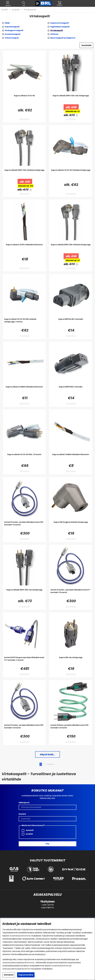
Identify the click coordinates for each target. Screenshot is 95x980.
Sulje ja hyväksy (26, 975)
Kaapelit (16, 10)
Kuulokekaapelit (13, 34)
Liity (47, 844)
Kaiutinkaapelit (12, 27)
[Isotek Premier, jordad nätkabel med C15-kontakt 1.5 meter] (24, 526)
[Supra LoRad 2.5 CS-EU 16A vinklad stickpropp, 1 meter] (24, 323)
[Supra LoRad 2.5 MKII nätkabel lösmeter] (24, 390)
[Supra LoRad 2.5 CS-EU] (24, 99)
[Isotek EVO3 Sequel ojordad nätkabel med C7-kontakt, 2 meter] (24, 661)
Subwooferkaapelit (60, 23)
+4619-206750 (48, 905)
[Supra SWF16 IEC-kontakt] (71, 390)
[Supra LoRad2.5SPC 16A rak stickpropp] (24, 593)
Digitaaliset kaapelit (60, 27)
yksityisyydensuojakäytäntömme (18, 963)
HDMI (7, 23)
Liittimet (54, 34)
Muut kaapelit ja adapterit (63, 38)
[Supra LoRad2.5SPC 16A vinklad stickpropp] (71, 248)
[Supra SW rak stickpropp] (71, 661)
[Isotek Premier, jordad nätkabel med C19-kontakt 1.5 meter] (24, 729)
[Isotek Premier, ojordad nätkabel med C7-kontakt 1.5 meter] (71, 593)
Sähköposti (24, 803)
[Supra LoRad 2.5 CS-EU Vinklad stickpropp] (71, 174)
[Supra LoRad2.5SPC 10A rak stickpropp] (71, 99)
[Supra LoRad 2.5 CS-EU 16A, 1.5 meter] (24, 458)
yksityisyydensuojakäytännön (17, 969)
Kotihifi (4, 10)
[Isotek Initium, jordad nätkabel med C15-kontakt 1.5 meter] (71, 729)
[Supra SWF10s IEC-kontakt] (71, 323)
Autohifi (28, 830)
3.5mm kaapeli (12, 38)
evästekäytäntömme (20, 936)
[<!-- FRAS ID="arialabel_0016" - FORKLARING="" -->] (77, 115)
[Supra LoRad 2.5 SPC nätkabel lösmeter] (24, 248)
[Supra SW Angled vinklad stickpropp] (71, 526)
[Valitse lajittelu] (86, 45)
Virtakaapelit (30, 10)
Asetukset (9, 975)
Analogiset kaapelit (14, 30)
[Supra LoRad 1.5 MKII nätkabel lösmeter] (71, 458)
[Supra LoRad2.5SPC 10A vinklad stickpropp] (24, 174)
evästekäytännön (61, 966)
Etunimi (22, 814)
